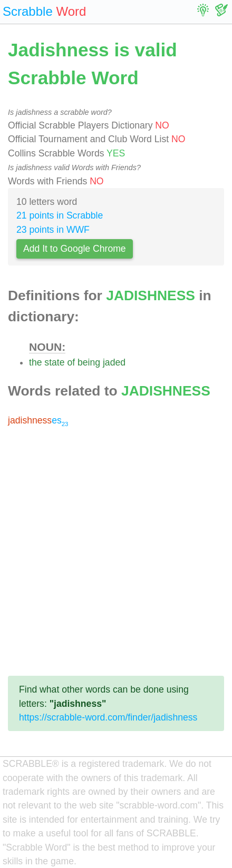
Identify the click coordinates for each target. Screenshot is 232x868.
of (71, 362)
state (54, 362)
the (35, 362)
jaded (114, 362)
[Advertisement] (116, 551)
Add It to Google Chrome (75, 249)
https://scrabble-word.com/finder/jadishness (108, 717)
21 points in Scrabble (60, 215)
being (89, 362)
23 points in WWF (53, 230)
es (38, 420)
